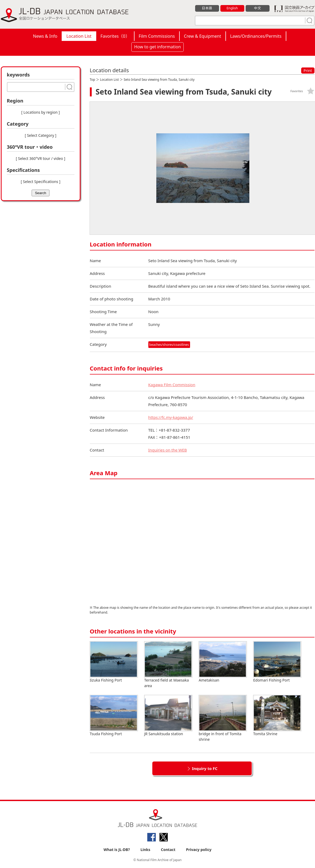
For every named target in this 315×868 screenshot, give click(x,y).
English (232, 8)
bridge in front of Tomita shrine (223, 718)
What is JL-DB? (117, 850)
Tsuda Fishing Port (114, 716)
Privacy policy (199, 850)
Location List (79, 36)
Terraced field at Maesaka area (168, 665)
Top (93, 80)
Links (145, 850)
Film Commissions (157, 36)
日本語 (207, 8)
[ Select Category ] (41, 135)
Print (308, 71)
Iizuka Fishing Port (114, 662)
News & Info (45, 36)
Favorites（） (115, 36)
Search (40, 193)
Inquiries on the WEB (168, 450)
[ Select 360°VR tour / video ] (41, 158)
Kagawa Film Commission (172, 385)
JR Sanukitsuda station (168, 716)
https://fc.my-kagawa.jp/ (171, 417)
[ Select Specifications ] (41, 182)
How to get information (158, 47)
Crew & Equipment (203, 36)
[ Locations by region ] (41, 112)
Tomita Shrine (277, 716)
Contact (168, 850)
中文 (258, 8)
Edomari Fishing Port (277, 662)
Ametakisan (223, 662)
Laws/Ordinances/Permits (256, 36)
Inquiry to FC (205, 768)
